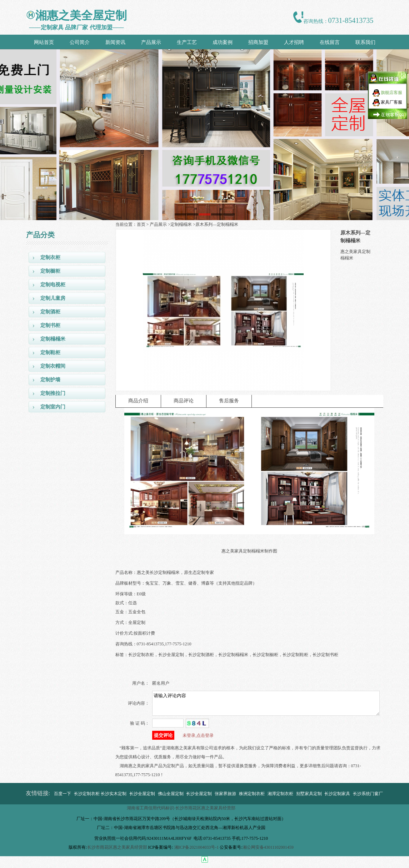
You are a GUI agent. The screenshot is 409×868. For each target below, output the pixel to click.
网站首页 (44, 42)
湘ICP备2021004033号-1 (197, 852)
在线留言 (330, 42)
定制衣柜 (50, 257)
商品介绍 (138, 401)
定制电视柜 (53, 285)
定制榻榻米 (53, 339)
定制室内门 (53, 407)
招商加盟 (258, 42)
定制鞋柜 (50, 353)
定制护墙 (50, 380)
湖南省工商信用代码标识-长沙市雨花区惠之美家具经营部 (181, 812)
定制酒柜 (50, 312)
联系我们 (365, 42)
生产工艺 (187, 42)
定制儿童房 (53, 298)
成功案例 (223, 42)
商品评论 (184, 401)
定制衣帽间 (53, 366)
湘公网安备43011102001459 (268, 852)
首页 (141, 224)
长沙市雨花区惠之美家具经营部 (117, 852)
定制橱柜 (50, 271)
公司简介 (80, 42)
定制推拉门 (53, 393)
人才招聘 (294, 42)
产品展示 (151, 42)
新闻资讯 (115, 42)
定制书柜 (50, 325)
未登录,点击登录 (198, 740)
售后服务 (229, 401)
